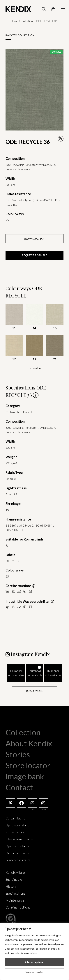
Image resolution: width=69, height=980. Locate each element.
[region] (34, 951)
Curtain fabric (15, 818)
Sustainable (14, 879)
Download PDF (34, 239)
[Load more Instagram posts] (34, 691)
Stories (18, 754)
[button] (16, 673)
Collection (27, 21)
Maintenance (15, 900)
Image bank (25, 776)
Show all (35, 368)
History (11, 886)
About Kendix (29, 743)
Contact (19, 787)
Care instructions (18, 907)
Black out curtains (18, 860)
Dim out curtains (17, 853)
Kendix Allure (15, 872)
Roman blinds (15, 832)
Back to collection (20, 35)
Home (14, 21)
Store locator (28, 765)
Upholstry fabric (17, 825)
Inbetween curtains (19, 839)
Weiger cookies (34, 972)
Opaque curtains (17, 846)
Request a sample (35, 255)
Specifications (15, 893)
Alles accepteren (35, 962)
